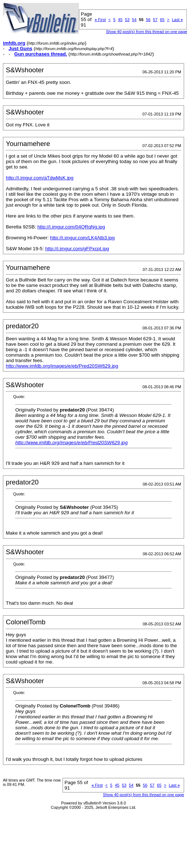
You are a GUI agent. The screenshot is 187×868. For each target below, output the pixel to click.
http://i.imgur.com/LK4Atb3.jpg (82, 238)
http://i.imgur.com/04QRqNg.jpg (71, 227)
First (100, 20)
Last (177, 20)
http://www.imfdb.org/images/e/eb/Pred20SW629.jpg (62, 366)
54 (134, 20)
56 (148, 20)
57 (155, 20)
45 (120, 20)
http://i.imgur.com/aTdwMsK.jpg (40, 178)
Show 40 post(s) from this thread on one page (144, 795)
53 (127, 20)
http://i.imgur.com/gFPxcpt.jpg (77, 249)
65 (162, 20)
